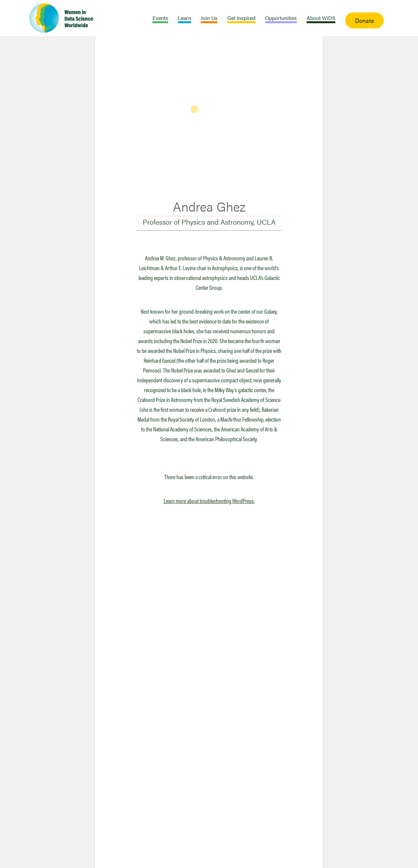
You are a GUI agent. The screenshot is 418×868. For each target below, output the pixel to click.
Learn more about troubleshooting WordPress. (209, 501)
